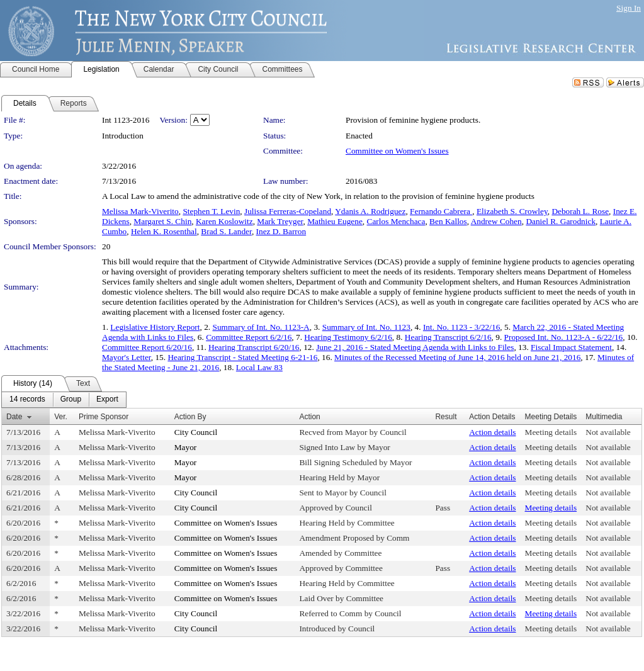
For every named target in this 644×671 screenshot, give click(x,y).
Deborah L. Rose (580, 211)
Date (14, 417)
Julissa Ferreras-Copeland (288, 211)
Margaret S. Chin (162, 221)
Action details (492, 432)
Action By (190, 417)
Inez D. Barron (281, 231)
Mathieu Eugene (335, 221)
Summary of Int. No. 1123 (366, 327)
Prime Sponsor (104, 417)
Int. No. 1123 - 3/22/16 (461, 327)
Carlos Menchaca (396, 221)
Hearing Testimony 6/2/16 (348, 337)
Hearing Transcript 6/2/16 (448, 337)
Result (446, 417)
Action (309, 417)
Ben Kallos (448, 221)
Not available (608, 432)
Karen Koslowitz (224, 221)
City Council (196, 432)
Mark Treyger (280, 221)
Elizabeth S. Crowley (512, 211)
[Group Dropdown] (71, 400)
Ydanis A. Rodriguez (370, 211)
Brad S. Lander (226, 231)
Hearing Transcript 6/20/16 (254, 347)
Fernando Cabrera (441, 211)
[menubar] (64, 400)
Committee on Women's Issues (397, 151)
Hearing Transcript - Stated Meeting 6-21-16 (242, 357)
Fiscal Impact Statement (571, 347)
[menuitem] (27, 400)
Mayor (186, 447)
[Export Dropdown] (107, 400)
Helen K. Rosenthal (164, 231)
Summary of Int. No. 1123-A (261, 327)
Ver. (61, 417)
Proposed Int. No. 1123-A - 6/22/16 (564, 337)
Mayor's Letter (127, 357)
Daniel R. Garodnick (561, 221)
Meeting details (551, 432)
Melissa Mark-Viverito (140, 211)
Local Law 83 (259, 367)
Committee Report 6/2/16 (249, 337)
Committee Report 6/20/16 (147, 347)
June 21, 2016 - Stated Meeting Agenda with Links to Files (415, 347)
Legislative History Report (155, 327)
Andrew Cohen (496, 221)
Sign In (629, 8)
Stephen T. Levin (211, 211)
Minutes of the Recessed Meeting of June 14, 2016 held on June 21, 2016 (457, 357)
